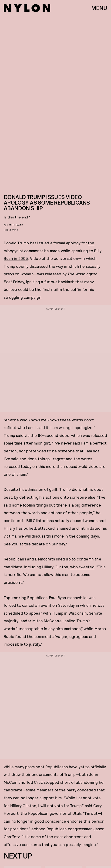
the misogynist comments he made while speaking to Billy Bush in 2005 (53, 250)
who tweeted (82, 567)
